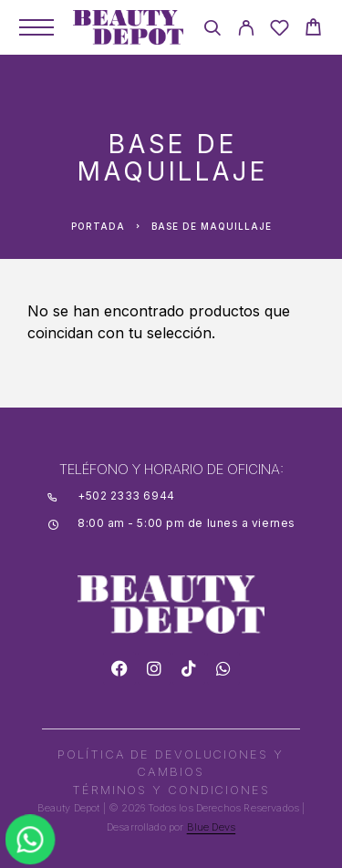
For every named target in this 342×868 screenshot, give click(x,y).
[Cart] (313, 30)
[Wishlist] (280, 31)
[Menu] (36, 27)
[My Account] (246, 31)
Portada (98, 226)
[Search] (212, 31)
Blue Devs (212, 827)
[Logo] (128, 27)
